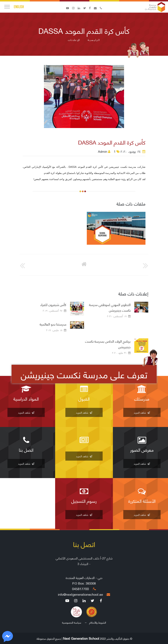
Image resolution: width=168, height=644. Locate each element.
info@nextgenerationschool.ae (84, 594)
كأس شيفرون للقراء (53, 305)
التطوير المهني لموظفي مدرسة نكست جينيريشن (110, 307)
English (19, 7)
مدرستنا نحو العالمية (53, 324)
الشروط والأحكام (98, 622)
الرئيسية (94, 40)
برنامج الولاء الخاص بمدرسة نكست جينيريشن (108, 344)
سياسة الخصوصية (72, 622)
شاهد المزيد (142, 412)
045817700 (84, 589)
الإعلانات (74, 40)
